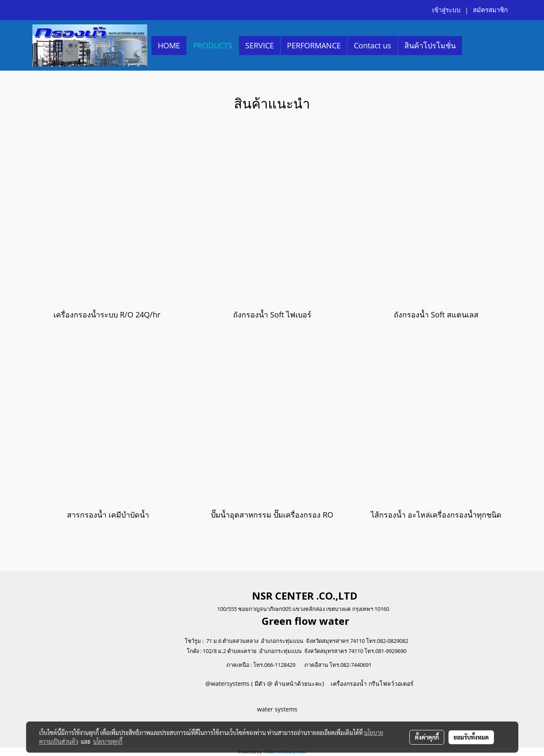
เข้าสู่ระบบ (446, 10)
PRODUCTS (213, 45)
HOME (169, 45)
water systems (278, 709)
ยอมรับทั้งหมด (471, 737)
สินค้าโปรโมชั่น (430, 45)
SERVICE (260, 45)
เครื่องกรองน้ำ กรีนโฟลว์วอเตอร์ (371, 683)
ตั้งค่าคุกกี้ (427, 737)
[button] (470, 45)
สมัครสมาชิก (490, 10)
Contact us (373, 45)
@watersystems (227, 683)
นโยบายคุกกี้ (108, 741)
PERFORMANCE (314, 45)
